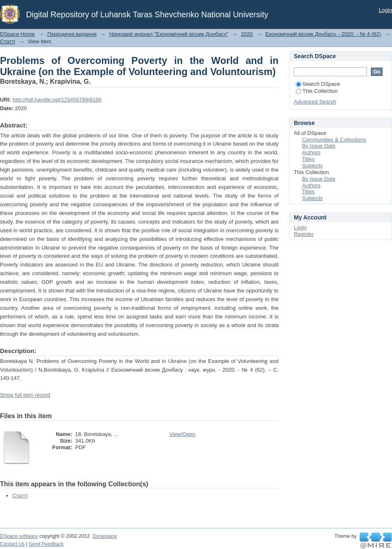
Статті (8, 41)
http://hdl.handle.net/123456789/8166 (57, 100)
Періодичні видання (72, 34)
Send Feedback (46, 544)
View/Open (182, 434)
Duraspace (104, 536)
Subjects (312, 166)
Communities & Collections (334, 140)
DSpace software (19, 536)
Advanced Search (315, 102)
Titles (308, 159)
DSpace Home (18, 34)
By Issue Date (319, 146)
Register (304, 234)
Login (385, 10)
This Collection (317, 91)
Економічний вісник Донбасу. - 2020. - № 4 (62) (323, 34)
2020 (247, 34)
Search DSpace (318, 84)
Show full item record (25, 395)
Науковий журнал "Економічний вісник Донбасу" (169, 34)
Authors (311, 152)
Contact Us (12, 544)
